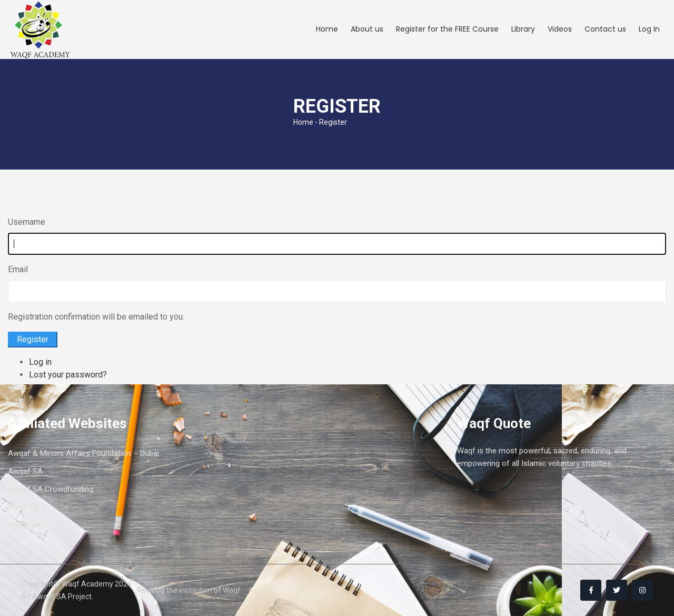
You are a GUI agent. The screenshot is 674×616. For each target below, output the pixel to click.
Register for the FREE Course (447, 29)
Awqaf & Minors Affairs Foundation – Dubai (83, 453)
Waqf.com (26, 525)
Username (27, 222)
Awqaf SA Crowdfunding (51, 489)
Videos (560, 29)
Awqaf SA (25, 471)
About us (367, 29)
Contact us (605, 29)
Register (33, 339)
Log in (40, 362)
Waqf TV (23, 507)
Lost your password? (68, 375)
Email (18, 269)
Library (523, 29)
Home (327, 29)
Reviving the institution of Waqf (189, 590)
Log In (649, 29)
